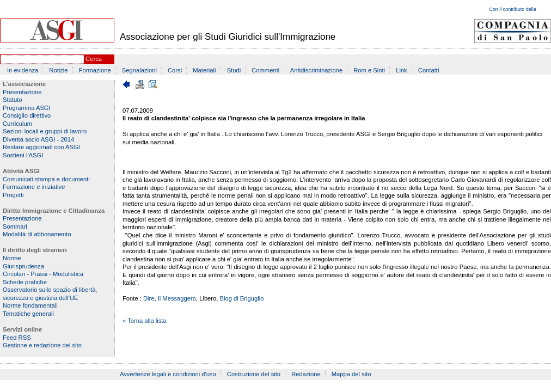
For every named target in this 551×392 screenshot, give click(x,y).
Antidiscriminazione (316, 70)
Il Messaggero (177, 298)
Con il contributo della (513, 9)
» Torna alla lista (145, 321)
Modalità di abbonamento (37, 234)
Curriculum (17, 124)
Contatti (429, 70)
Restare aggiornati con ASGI (41, 147)
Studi (234, 70)
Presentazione (22, 92)
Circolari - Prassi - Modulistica (43, 274)
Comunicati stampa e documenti (46, 179)
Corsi (175, 70)
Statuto (12, 100)
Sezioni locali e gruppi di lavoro (45, 131)
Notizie (58, 70)
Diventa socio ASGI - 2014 (38, 139)
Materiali (204, 70)
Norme (12, 258)
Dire (149, 298)
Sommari (15, 226)
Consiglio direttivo (27, 115)
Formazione (95, 70)
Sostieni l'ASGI (23, 155)
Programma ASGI (27, 108)
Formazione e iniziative (34, 187)
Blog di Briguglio (242, 298)
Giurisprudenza (23, 266)
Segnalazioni (139, 70)
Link (402, 70)
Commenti (265, 70)
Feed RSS (17, 338)
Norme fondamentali (30, 305)
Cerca (94, 59)
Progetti (13, 195)
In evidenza (23, 70)
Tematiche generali (28, 314)
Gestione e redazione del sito (42, 345)
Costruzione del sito (254, 374)
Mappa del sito (351, 374)
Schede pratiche (25, 282)
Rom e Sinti (369, 70)
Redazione (306, 374)
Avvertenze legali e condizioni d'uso (168, 374)
